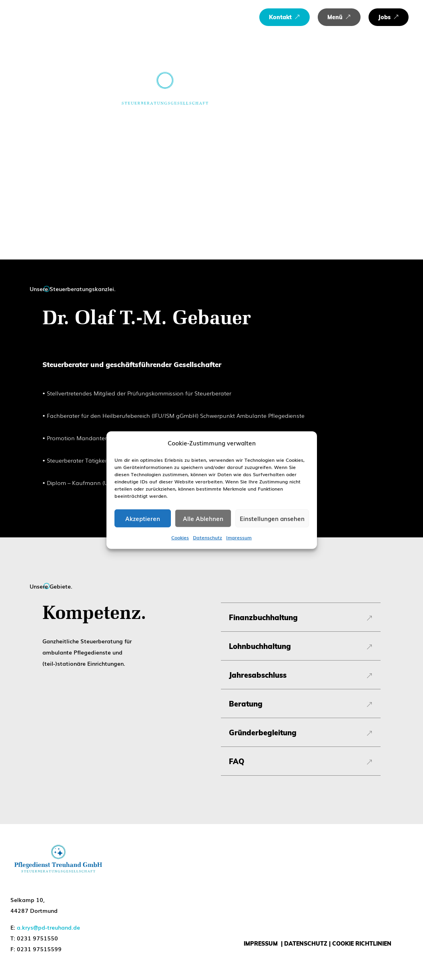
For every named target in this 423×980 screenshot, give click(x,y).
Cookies (180, 537)
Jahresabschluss (258, 675)
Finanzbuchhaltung (263, 618)
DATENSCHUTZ (306, 944)
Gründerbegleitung (263, 733)
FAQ (237, 762)
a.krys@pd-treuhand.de (48, 927)
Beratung (246, 704)
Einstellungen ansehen (272, 518)
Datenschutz (207, 537)
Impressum (239, 537)
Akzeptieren (143, 518)
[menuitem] (285, 17)
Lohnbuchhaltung (260, 647)
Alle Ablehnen (203, 518)
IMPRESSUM (261, 944)
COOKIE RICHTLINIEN (362, 944)
